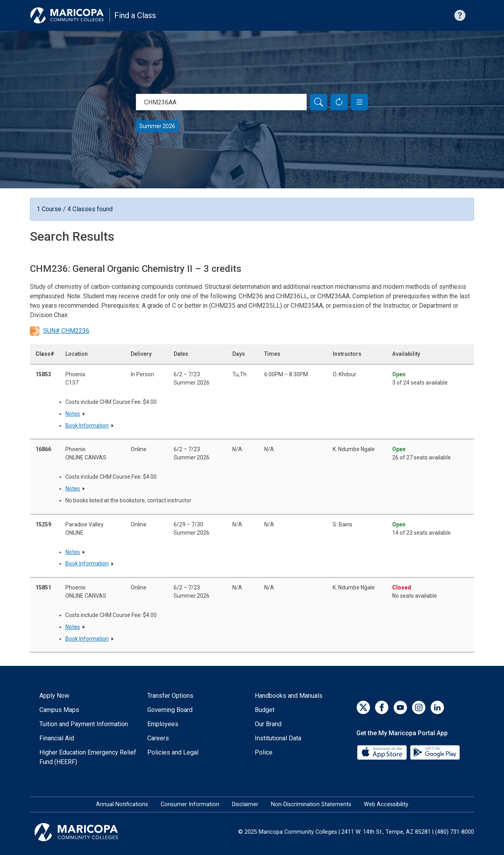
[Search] (319, 102)
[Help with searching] (460, 15)
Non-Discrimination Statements (311, 804)
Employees (163, 724)
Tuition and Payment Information (84, 724)
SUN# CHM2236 (60, 331)
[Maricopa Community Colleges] (86, 832)
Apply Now (54, 696)
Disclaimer (245, 804)
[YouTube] (400, 707)
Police (264, 752)
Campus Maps (59, 710)
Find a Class (135, 15)
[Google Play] (435, 752)
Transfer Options (170, 696)
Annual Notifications (122, 804)
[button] (359, 102)
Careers (158, 738)
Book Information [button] (87, 426)
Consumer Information (190, 804)
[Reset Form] (339, 102)
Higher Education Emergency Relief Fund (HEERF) (88, 757)
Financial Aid (57, 738)
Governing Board (170, 710)
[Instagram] (419, 707)
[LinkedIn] (437, 707)
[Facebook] (382, 707)
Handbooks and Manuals (289, 696)
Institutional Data (278, 738)
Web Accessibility (386, 804)
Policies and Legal (173, 752)
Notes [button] (73, 414)
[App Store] (383, 752)
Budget (265, 710)
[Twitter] (363, 707)
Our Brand (268, 724)
